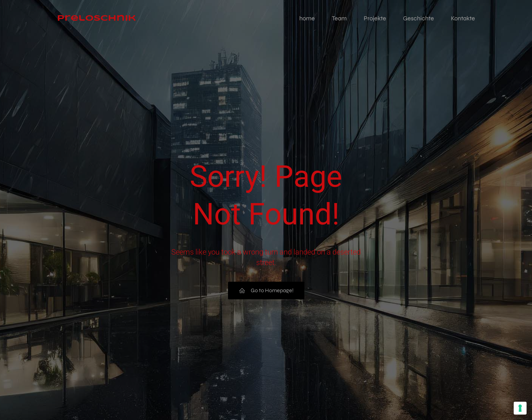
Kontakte (463, 19)
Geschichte (419, 19)
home (307, 19)
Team (339, 19)
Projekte (375, 19)
